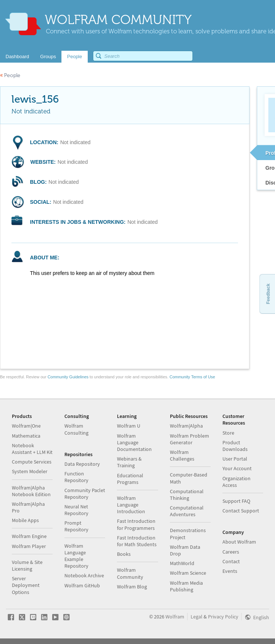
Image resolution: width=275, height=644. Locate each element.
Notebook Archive (84, 575)
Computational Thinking (187, 495)
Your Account (237, 468)
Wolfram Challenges (182, 455)
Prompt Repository (76, 526)
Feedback (268, 294)
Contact (231, 561)
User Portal (235, 459)
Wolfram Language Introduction (131, 505)
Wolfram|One (26, 426)
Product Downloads (235, 446)
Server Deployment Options (26, 585)
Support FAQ (236, 501)
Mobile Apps (25, 520)
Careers (231, 552)
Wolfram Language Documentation (134, 442)
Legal (197, 617)
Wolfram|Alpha (186, 426)
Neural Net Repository (76, 510)
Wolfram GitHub (82, 585)
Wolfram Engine (29, 536)
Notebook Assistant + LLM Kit (32, 449)
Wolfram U (129, 426)
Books (124, 554)
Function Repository (76, 477)
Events (230, 571)
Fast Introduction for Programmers (136, 524)
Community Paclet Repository (85, 494)
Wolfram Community (130, 573)
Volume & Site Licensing (27, 565)
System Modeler (30, 471)
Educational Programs (130, 479)
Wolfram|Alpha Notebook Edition (31, 491)
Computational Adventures (187, 511)
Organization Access (237, 482)
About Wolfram (239, 542)
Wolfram (175, 617)
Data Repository (82, 464)
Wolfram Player (29, 546)
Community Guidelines (68, 377)
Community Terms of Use (192, 377)
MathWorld (182, 563)
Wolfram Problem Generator (190, 439)
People (10, 75)
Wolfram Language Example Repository (76, 556)
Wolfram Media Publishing (186, 586)
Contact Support (241, 511)
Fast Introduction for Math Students (137, 541)
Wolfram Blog (132, 587)
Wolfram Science (188, 573)
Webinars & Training (129, 462)
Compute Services (32, 462)
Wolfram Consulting (76, 429)
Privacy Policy (223, 617)
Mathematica (26, 436)
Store (228, 433)
